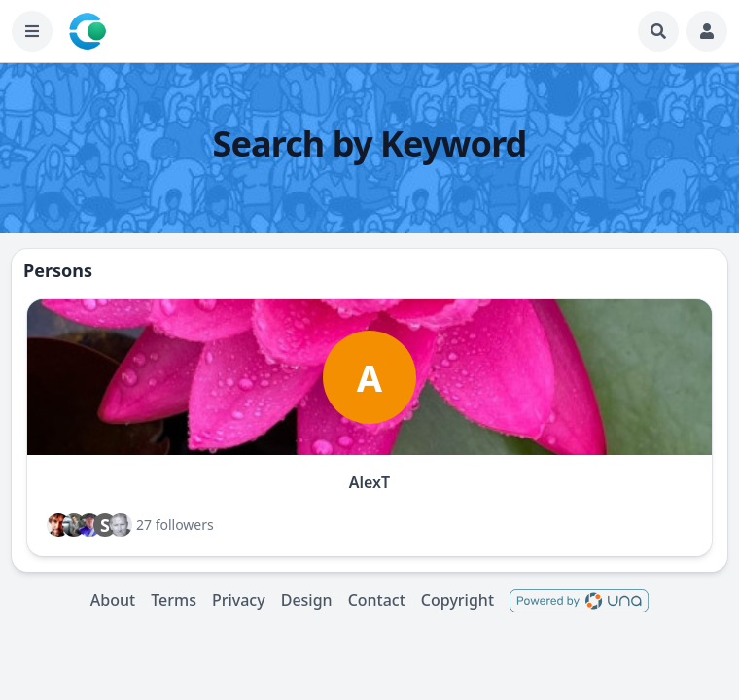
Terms (174, 600)
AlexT (369, 482)
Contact (377, 600)
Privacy (239, 600)
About (113, 600)
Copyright (457, 600)
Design (307, 600)
